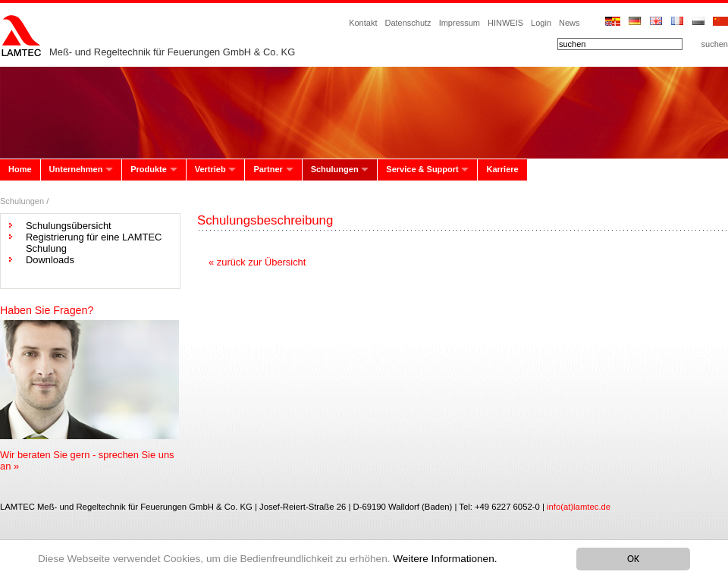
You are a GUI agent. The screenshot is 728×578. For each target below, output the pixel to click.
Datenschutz (408, 23)
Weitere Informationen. (445, 559)
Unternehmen (76, 169)
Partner (268, 169)
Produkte (149, 169)
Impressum (460, 23)
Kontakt (363, 23)
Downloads (50, 260)
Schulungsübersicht (69, 226)
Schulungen (335, 169)
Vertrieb (210, 169)
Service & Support (422, 169)
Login (541, 23)
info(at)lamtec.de (579, 507)
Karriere (502, 169)
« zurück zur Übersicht (257, 262)
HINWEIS (505, 23)
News (570, 23)
